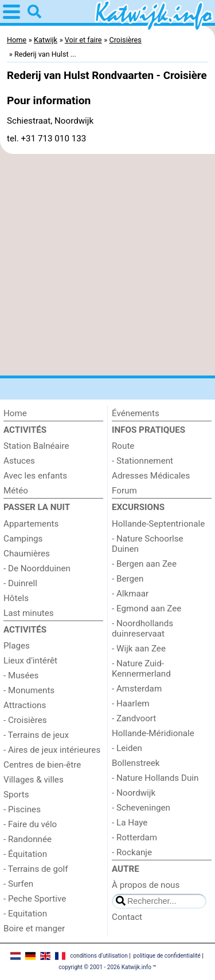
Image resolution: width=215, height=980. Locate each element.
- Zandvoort (134, 718)
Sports (16, 795)
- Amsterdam (137, 689)
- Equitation (25, 914)
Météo (16, 491)
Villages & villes (34, 780)
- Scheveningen (141, 808)
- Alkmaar (130, 594)
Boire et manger (34, 928)
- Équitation (25, 854)
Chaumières (27, 554)
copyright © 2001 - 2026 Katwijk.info (105, 967)
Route (123, 446)
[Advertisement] (107, 265)
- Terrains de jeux (36, 735)
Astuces (19, 461)
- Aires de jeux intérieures (52, 750)
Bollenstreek (136, 763)
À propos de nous (146, 885)
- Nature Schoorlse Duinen (148, 544)
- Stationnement (142, 461)
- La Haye (130, 823)
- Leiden (127, 748)
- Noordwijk (134, 793)
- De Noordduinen (37, 568)
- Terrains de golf (36, 869)
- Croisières (25, 720)
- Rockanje (132, 852)
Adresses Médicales (151, 476)
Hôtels (16, 598)
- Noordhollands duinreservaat (142, 629)
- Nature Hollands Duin (155, 778)
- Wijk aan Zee (139, 649)
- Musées (21, 675)
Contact (127, 917)
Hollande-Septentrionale (158, 524)
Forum (124, 491)
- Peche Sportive (35, 899)
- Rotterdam (134, 837)
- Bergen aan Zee (144, 564)
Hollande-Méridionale (153, 733)
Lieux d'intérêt (30, 661)
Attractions (25, 705)
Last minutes (29, 613)
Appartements (31, 524)
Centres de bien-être (42, 765)
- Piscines (22, 809)
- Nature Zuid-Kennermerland (141, 669)
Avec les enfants (35, 476)
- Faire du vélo (30, 824)
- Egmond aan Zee (146, 608)
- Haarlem (131, 704)
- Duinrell (20, 583)
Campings (23, 539)
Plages (17, 646)
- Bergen (128, 579)
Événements (136, 413)
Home (15, 413)
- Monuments (29, 690)
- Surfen (18, 884)
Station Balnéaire (36, 446)
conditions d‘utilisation (99, 956)
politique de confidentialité (167, 956)
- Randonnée (28, 839)
